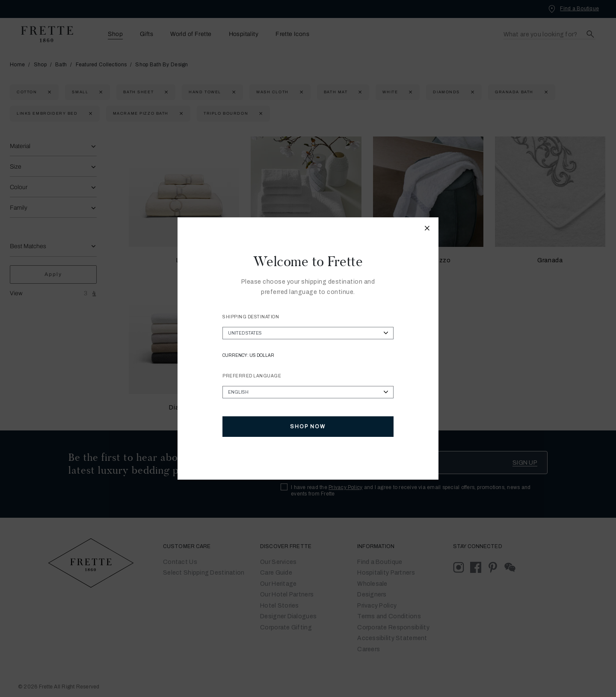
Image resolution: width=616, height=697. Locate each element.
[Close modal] (427, 229)
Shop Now (308, 427)
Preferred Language (252, 376)
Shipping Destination (251, 317)
